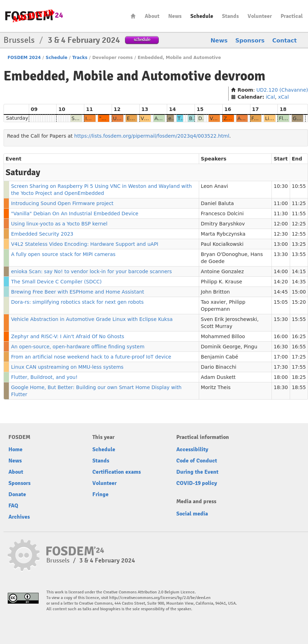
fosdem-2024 (34, 16)
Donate (17, 494)
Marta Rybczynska (223, 234)
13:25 (299, 244)
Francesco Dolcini (222, 213)
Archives (19, 517)
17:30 (281, 367)
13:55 (299, 254)
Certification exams (117, 472)
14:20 (281, 282)
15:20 (299, 302)
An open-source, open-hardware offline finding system (78, 347)
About (152, 16)
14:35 (299, 282)
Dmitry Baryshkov (223, 224)
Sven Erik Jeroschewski (229, 319)
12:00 (281, 224)
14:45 (281, 292)
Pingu (251, 347)
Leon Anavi (214, 186)
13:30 (281, 254)
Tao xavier (213, 302)
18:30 (281, 387)
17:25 (299, 357)
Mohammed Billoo (223, 336)
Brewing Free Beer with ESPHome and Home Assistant (77, 292)
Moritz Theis (216, 387)
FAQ (13, 506)
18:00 (281, 377)
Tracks (80, 58)
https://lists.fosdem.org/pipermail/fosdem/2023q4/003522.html (152, 136)
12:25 (299, 224)
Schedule (202, 16)
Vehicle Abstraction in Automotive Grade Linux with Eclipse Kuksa (92, 319)
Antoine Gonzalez (222, 271)
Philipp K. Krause (222, 282)
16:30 (281, 347)
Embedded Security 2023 (42, 234)
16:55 (299, 347)
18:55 (299, 387)
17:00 (281, 357)
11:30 (281, 213)
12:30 (281, 234)
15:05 (281, 302)
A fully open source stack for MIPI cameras (63, 254)
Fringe (100, 494)
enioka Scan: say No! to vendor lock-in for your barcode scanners (91, 271)
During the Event (197, 472)
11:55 (299, 213)
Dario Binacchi (219, 367)
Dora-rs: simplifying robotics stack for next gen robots (77, 302)
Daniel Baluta (217, 203)
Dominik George (221, 347)
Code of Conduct (197, 461)
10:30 (281, 186)
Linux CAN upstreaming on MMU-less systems (67, 367)
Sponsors (250, 41)
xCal (284, 97)
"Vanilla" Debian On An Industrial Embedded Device (75, 213)
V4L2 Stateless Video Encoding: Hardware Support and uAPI (84, 244)
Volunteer (260, 16)
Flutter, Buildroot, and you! (44, 377)
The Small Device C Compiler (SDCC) (56, 282)
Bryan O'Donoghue (224, 254)
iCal (270, 97)
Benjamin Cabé (219, 357)
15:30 (281, 319)
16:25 (299, 336)
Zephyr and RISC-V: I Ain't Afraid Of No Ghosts (67, 336)
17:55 (299, 367)
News (175, 16)
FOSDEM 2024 (24, 58)
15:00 (299, 292)
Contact (284, 41)
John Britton (215, 292)
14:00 (281, 271)
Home (133, 16)
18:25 (299, 377)
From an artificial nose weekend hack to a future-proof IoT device (91, 357)
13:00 (281, 244)
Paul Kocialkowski (222, 244)
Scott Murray (217, 326)
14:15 (299, 271)
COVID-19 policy (197, 483)
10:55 (299, 186)
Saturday (17, 118)
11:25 (299, 203)
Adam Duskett (218, 377)
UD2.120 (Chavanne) (282, 90)
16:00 (281, 336)
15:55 (299, 319)
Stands (230, 16)
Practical (292, 16)
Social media (192, 514)
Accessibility (192, 449)
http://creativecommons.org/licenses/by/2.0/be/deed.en (160, 598)
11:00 (281, 203)
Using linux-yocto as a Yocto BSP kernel (59, 224)
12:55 (299, 234)
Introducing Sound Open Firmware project (62, 203)
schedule (142, 40)
